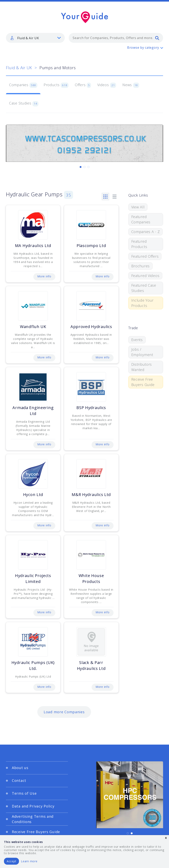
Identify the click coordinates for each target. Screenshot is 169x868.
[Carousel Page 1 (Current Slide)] (81, 167)
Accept (11, 861)
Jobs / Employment (142, 352)
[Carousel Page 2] (84, 167)
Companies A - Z (146, 232)
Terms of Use (24, 793)
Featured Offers (145, 256)
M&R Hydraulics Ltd (91, 495)
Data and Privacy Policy (33, 806)
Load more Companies (64, 712)
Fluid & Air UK (19, 68)
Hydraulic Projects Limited (33, 579)
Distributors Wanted (142, 367)
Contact (19, 780)
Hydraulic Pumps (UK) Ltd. (33, 665)
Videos (107, 85)
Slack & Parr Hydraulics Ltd (91, 665)
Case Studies (24, 103)
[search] (157, 38)
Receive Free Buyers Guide (143, 382)
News (131, 85)
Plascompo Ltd (91, 246)
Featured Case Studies (144, 288)
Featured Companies (141, 219)
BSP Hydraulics (91, 408)
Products (56, 85)
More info (44, 276)
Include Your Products (143, 303)
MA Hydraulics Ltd (33, 246)
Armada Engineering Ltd (33, 411)
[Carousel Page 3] (88, 167)
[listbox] (35, 38)
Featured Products (139, 244)
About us (20, 768)
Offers (83, 85)
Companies (23, 85)
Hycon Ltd (33, 495)
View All (138, 207)
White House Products (91, 579)
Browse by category (143, 48)
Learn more (29, 861)
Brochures (140, 266)
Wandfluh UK (33, 327)
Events (137, 340)
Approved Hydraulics (91, 327)
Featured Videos (145, 276)
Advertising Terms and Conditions (33, 819)
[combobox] (116, 38)
